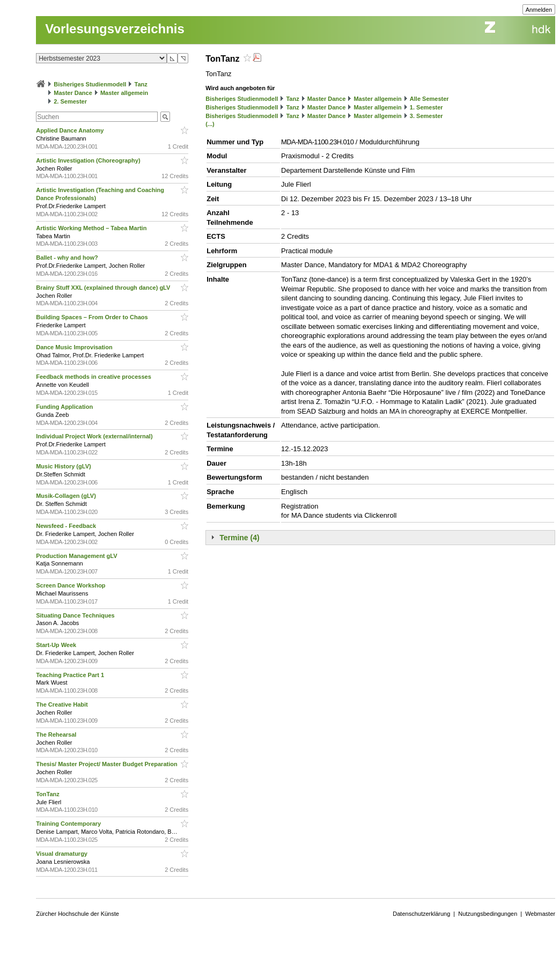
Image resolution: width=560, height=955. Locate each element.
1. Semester (426, 107)
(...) (210, 124)
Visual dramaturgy (62, 854)
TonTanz (49, 794)
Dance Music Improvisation (75, 347)
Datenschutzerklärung (421, 914)
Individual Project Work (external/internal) (95, 436)
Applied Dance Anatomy (71, 130)
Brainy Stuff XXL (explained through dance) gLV (104, 288)
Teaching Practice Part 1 (71, 675)
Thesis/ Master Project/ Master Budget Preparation (108, 764)
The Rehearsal (57, 734)
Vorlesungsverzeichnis (115, 29)
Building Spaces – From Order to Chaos (93, 317)
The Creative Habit (63, 704)
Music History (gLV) (64, 466)
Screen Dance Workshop (71, 585)
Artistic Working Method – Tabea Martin (92, 228)
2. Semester (70, 101)
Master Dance (73, 93)
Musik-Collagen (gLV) (67, 496)
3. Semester (426, 116)
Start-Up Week (57, 645)
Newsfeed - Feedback (67, 526)
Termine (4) (239, 538)
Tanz (141, 84)
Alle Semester (429, 99)
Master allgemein (124, 93)
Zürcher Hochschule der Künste (78, 914)
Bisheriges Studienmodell (90, 84)
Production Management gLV (77, 556)
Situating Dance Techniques (76, 615)
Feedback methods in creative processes (94, 377)
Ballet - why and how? (68, 258)
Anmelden (539, 10)
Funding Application (65, 407)
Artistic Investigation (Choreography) (89, 160)
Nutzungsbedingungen (488, 914)
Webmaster (540, 914)
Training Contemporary (69, 824)
